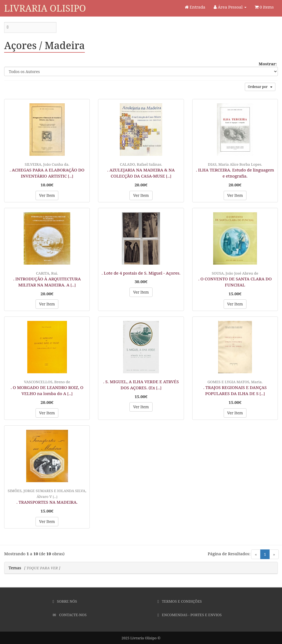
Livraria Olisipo (45, 8)
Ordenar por (260, 87)
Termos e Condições (180, 601)
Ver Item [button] (47, 195)
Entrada (195, 7)
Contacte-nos (70, 615)
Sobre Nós (65, 601)
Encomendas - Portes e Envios (190, 615)
